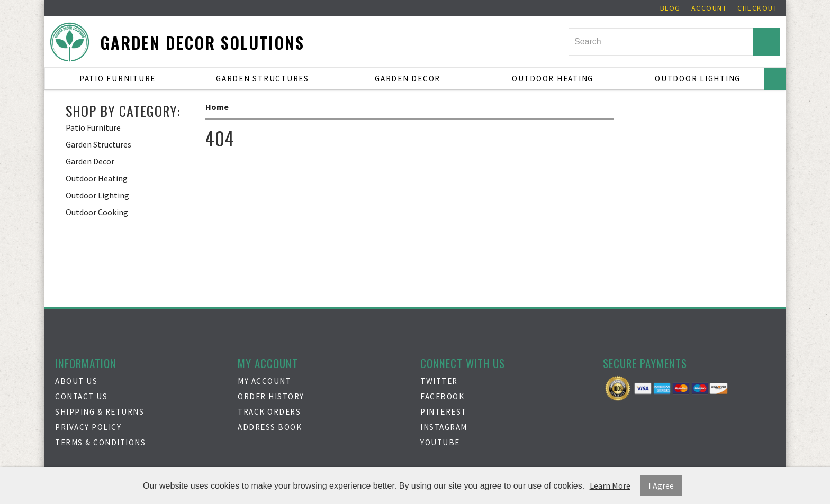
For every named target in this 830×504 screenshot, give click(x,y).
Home (217, 107)
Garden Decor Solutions (202, 43)
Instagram (444, 427)
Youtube (440, 442)
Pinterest (444, 412)
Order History (271, 396)
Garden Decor (408, 79)
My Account (264, 381)
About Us (76, 381)
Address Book (270, 427)
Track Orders (269, 412)
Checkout (757, 8)
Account (709, 8)
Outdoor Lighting (698, 79)
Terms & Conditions (100, 442)
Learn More (610, 485)
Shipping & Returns (100, 412)
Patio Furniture (118, 79)
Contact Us (81, 396)
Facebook (442, 396)
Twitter (439, 381)
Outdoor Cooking (97, 212)
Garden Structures (263, 79)
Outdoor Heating (553, 79)
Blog (670, 8)
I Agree (661, 485)
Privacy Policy (88, 427)
